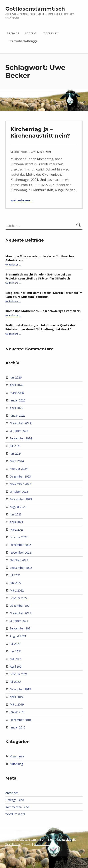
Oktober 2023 (19, 492)
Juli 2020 (15, 682)
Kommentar (18, 756)
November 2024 (20, 423)
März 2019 (17, 704)
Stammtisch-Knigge (23, 41)
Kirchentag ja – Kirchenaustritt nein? (40, 132)
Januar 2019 (18, 712)
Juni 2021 (16, 651)
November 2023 (20, 484)
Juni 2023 (16, 514)
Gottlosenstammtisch (35, 9)
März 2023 (17, 530)
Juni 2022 (16, 583)
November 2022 (20, 552)
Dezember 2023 (20, 476)
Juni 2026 (16, 377)
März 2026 (17, 393)
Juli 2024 (15, 446)
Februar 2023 (19, 537)
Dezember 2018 (20, 720)
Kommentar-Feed (17, 807)
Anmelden (12, 793)
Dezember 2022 (20, 545)
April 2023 (16, 522)
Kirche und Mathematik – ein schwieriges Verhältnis (43, 311)
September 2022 (21, 568)
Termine (13, 33)
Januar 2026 (18, 400)
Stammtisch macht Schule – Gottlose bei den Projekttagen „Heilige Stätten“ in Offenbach (38, 276)
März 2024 (17, 461)
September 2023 (21, 499)
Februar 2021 (19, 674)
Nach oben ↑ (43, 844)
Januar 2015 (18, 727)
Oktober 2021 (19, 621)
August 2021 (18, 636)
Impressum (50, 33)
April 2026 (16, 385)
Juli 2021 (15, 644)
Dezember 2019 (20, 689)
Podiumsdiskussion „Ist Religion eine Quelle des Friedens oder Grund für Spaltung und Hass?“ (40, 327)
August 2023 (18, 507)
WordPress (13, 844)
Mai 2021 (16, 659)
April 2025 (16, 408)
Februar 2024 (19, 469)
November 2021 (20, 613)
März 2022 (17, 590)
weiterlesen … (22, 200)
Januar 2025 (18, 416)
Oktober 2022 (19, 560)
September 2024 (21, 438)
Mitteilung (16, 764)
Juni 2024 (16, 453)
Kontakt (30, 33)
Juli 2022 (15, 575)
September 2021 (21, 628)
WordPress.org (15, 814)
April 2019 (16, 697)
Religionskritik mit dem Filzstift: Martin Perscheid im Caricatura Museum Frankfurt (44, 295)
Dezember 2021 (20, 606)
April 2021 (16, 666)
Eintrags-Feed (15, 800)
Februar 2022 (19, 598)
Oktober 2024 (19, 431)
